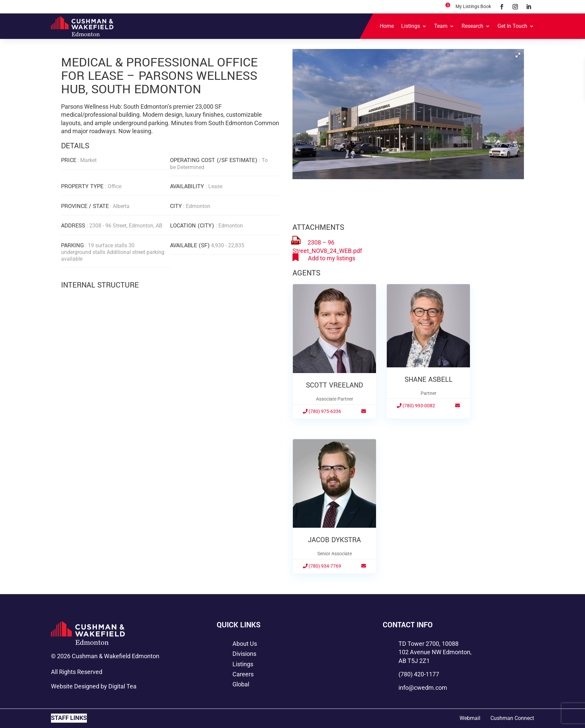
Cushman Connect (512, 718)
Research (472, 26)
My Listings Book (473, 6)
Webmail (470, 718)
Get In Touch (512, 26)
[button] (518, 55)
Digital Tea (122, 686)
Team (441, 26)
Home (387, 26)
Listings (411, 26)
